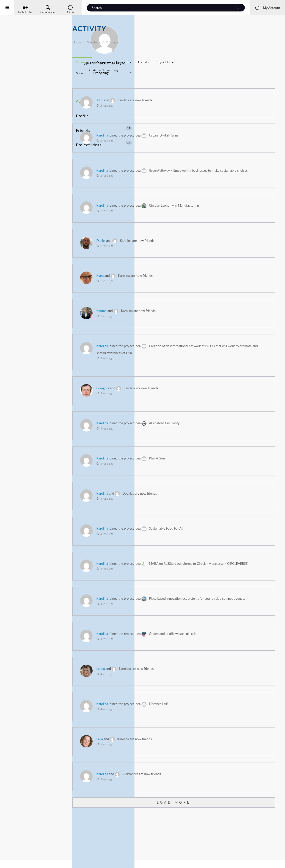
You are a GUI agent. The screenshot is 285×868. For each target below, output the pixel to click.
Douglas (200, 515)
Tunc (172, 100)
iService (15, 861)
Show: (152, 73)
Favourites (196, 62)
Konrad (174, 325)
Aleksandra (203, 817)
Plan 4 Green (231, 480)
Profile (82, 109)
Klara (172, 290)
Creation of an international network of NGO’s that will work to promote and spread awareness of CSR (216, 367)
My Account (267, 8)
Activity (83, 99)
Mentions (175, 62)
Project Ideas (104, 127)
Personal (154, 62)
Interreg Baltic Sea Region (21, 857)
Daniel (173, 255)
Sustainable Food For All (238, 550)
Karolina (196, 100)
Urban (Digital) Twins (236, 135)
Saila (172, 782)
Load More (210, 845)
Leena (173, 712)
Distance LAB (231, 747)
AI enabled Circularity (237, 444)
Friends (104, 118)
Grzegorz (175, 410)
